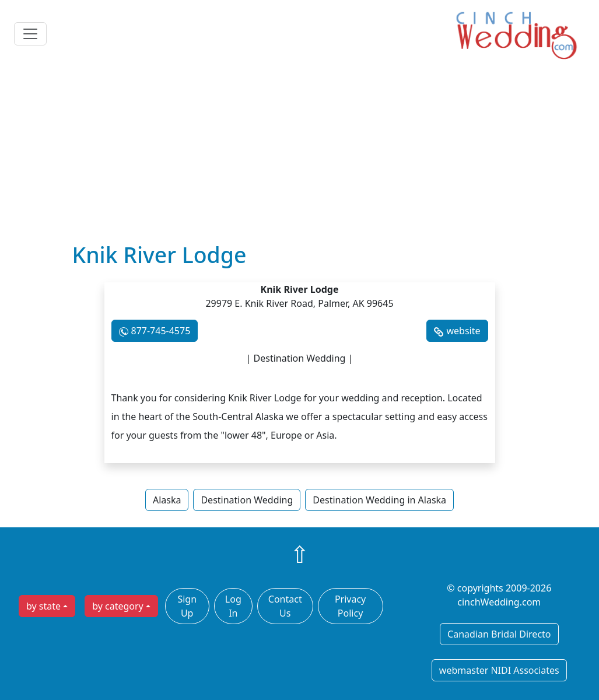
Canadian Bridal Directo (499, 634)
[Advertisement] (299, 155)
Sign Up (187, 606)
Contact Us (285, 606)
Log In (233, 606)
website (463, 331)
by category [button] (118, 606)
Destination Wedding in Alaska (379, 500)
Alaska (167, 500)
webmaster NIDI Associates (499, 670)
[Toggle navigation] (30, 34)
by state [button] (43, 606)
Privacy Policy (350, 606)
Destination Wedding (247, 500)
